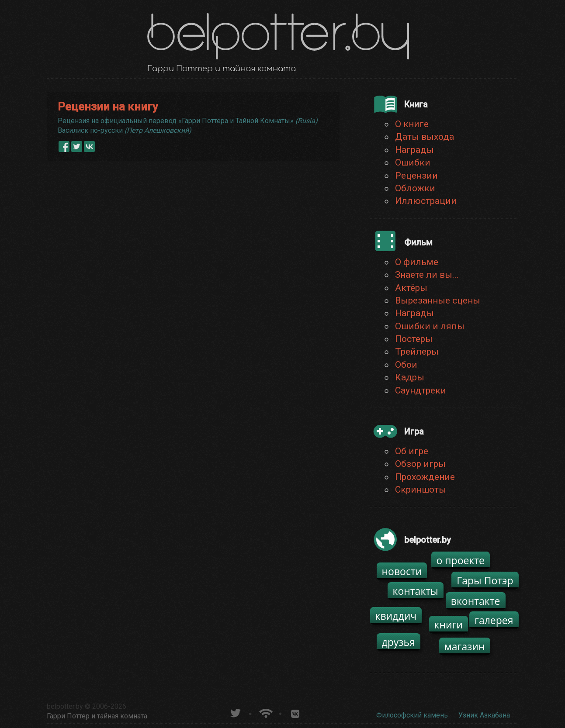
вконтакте (476, 601)
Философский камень (412, 715)
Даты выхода (425, 137)
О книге (412, 124)
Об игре (412, 451)
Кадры (410, 377)
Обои (406, 365)
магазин (465, 646)
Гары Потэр (485, 580)
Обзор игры (420, 464)
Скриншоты (421, 490)
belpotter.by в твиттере (235, 712)
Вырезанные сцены (438, 300)
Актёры (411, 288)
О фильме (417, 262)
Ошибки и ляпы (430, 326)
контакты (416, 591)
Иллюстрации (426, 201)
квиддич (396, 616)
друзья (399, 642)
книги (449, 624)
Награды (414, 150)
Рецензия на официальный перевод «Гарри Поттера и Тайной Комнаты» (188, 121)
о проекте (461, 560)
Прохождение (425, 477)
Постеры (414, 339)
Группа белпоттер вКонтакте (295, 712)
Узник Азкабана (484, 715)
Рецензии (416, 176)
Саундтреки (421, 390)
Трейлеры (417, 352)
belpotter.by (65, 706)
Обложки (415, 188)
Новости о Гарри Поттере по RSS (265, 712)
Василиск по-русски (125, 130)
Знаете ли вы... (427, 275)
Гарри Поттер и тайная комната (97, 716)
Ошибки (413, 162)
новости (402, 571)
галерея (494, 620)
